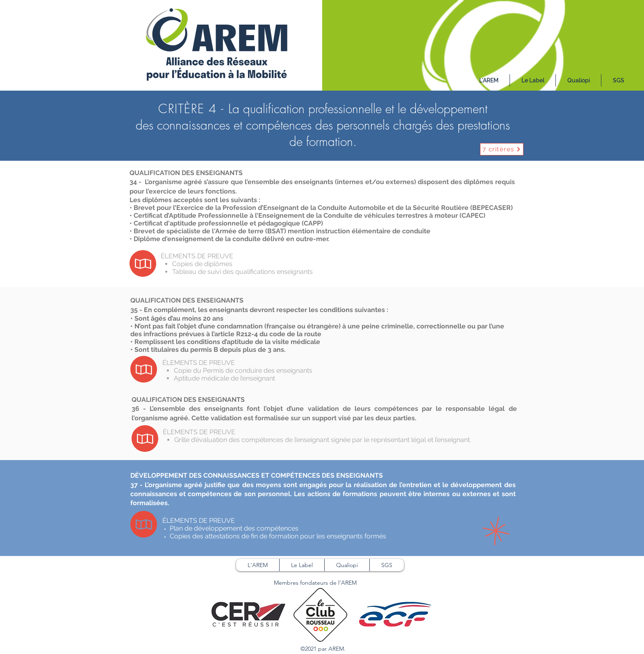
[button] (533, 80)
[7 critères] (502, 149)
